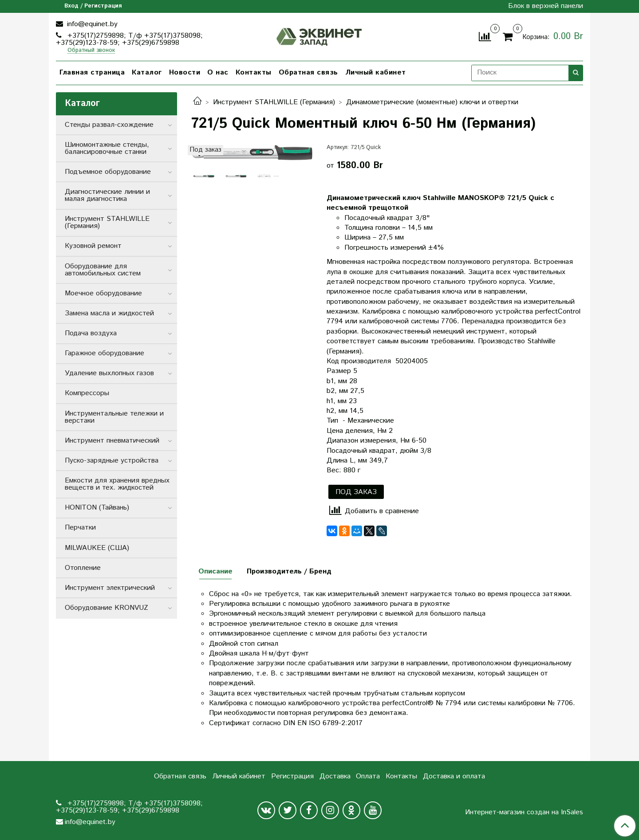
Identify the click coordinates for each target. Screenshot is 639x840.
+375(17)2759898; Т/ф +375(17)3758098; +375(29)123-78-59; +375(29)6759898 (129, 39)
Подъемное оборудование (108, 172)
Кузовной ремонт (93, 246)
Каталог (147, 73)
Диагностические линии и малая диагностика (107, 195)
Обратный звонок (91, 51)
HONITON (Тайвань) (97, 508)
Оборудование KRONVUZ (106, 608)
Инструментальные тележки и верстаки (114, 417)
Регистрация (292, 776)
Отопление (83, 568)
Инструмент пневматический (112, 441)
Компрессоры (87, 393)
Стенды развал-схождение (109, 125)
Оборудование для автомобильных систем (103, 270)
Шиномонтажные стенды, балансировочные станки (107, 148)
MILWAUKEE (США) (97, 548)
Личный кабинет (376, 73)
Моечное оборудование (103, 293)
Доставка (335, 776)
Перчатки (80, 528)
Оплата (368, 776)
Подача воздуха (91, 333)
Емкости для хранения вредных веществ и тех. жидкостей (117, 484)
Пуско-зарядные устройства (112, 461)
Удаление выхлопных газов (109, 373)
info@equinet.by (91, 24)
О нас (218, 73)
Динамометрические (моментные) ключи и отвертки (432, 102)
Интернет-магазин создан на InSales (524, 813)
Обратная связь (308, 73)
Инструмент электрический (110, 588)
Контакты (254, 73)
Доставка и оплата (454, 776)
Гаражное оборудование (105, 353)
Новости (185, 73)
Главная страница (92, 73)
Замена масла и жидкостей (109, 313)
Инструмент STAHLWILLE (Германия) (274, 102)
